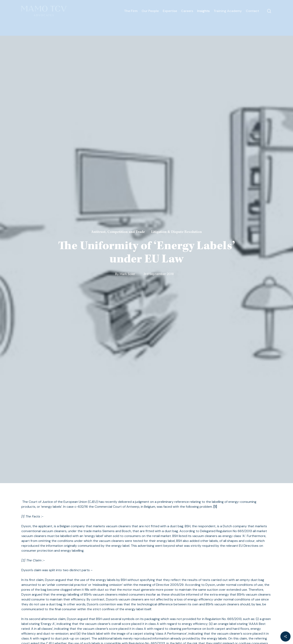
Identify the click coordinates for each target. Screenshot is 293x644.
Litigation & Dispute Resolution (177, 232)
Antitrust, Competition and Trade (118, 232)
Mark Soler (127, 274)
